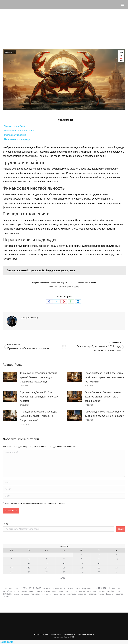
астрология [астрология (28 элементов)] (57, 589)
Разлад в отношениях (16, 135)
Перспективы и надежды (17, 139)
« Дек (63, 578)
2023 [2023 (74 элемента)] (24, 588)
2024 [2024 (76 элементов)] (31, 588)
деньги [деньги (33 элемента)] (16, 591)
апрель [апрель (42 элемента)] (47, 588)
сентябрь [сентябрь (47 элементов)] (72, 594)
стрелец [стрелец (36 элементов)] (93, 594)
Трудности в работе (14, 126)
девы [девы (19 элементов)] (119, 589)
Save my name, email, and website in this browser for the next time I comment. (35, 503)
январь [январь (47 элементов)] (7, 597)
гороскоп (63, 287)
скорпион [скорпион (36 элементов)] (83, 594)
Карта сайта (7, 642)
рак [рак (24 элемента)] (51, 594)
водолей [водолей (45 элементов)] (86, 588)
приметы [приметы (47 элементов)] (35, 594)
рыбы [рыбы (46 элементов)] (63, 594)
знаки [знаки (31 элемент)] (39, 591)
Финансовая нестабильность (20, 131)
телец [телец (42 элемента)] (101, 594)
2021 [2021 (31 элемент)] (11, 589)
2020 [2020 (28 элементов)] (5, 589)
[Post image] (10, 377)
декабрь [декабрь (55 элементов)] (7, 591)
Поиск (6, 524)
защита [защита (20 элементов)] (24, 591)
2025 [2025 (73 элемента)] (39, 588)
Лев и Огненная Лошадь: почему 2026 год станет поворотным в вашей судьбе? (103, 397)
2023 (56, 287)
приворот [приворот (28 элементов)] (25, 594)
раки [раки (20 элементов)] (56, 594)
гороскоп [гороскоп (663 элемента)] (101, 588)
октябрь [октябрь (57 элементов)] (7, 594)
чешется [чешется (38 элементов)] (119, 594)
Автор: (58, 283)
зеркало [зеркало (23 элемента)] (32, 591)
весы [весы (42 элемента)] (78, 588)
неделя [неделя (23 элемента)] (102, 591)
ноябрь (71, 287)
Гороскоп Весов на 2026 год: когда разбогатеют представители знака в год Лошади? (105, 377)
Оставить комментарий (86, 283)
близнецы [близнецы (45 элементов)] (69, 588)
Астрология (10, 52)
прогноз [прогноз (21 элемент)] (45, 594)
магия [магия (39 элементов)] (82, 591)
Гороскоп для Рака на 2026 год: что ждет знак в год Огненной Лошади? (104, 414)
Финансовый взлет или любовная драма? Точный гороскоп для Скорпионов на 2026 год (39, 377)
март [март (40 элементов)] (95, 591)
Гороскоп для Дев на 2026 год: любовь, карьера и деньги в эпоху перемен (39, 397)
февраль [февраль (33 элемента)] (109, 594)
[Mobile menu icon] (122, 5)
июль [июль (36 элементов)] (54, 591)
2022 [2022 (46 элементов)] (17, 588)
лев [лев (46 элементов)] (76, 591)
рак (77, 287)
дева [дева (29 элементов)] (114, 589)
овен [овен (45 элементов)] (118, 591)
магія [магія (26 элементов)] (89, 591)
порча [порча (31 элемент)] (16, 594)
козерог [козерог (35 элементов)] (68, 591)
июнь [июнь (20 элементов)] (61, 591)
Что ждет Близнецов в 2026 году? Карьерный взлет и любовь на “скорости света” (39, 416)
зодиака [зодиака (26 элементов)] (47, 591)
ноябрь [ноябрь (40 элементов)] (110, 591)
